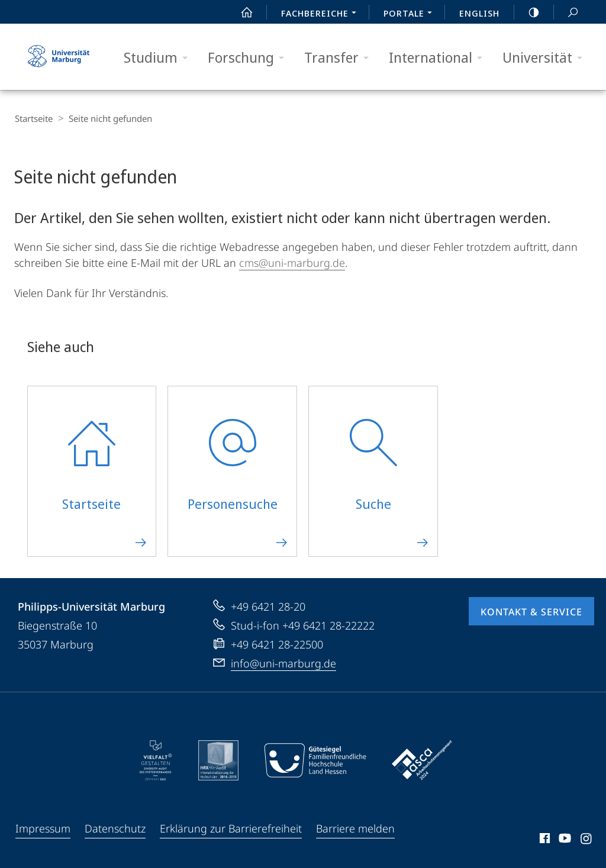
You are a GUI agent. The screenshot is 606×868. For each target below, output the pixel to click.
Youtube (564, 840)
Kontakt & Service (531, 611)
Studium (159, 58)
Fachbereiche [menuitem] (322, 14)
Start (240, 12)
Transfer (340, 58)
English (479, 13)
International (439, 58)
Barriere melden (355, 828)
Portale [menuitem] (411, 14)
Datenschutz (115, 828)
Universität (546, 58)
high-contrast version (527, 12)
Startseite (33, 118)
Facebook (544, 840)
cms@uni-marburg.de (292, 262)
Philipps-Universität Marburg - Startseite (59, 57)
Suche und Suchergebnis (566, 13)
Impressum (43, 828)
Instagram (587, 840)
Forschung (250, 58)
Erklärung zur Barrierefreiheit (231, 828)
